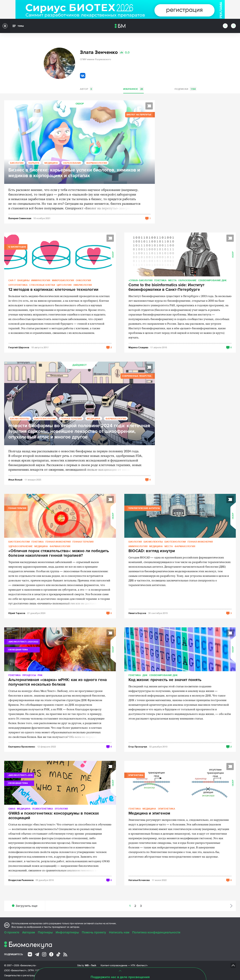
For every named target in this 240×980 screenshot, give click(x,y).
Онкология (83, 280)
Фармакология (97, 163)
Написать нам (119, 932)
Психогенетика (43, 809)
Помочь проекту (94, 932)
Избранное (133, 89)
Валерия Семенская (20, 218)
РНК (40, 675)
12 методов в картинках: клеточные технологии (53, 290)
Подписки (185, 89)
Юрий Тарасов (17, 613)
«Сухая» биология (141, 280)
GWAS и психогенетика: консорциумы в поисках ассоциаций (54, 816)
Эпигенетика (166, 809)
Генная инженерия (58, 542)
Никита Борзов (137, 613)
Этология (61, 809)
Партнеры (45, 932)
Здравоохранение (21, 546)
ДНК (145, 675)
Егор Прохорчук (138, 747)
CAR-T (12, 280)
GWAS (12, 809)
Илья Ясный (15, 480)
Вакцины (23, 280)
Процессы (29, 675)
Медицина (51, 163)
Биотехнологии (45, 419)
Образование (72, 163)
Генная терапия (71, 419)
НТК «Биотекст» (139, 965)
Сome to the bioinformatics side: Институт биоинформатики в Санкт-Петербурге (166, 287)
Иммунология (41, 280)
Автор (86, 89)
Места (172, 280)
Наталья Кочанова (139, 880)
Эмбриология (83, 285)
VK (83, 76)
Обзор (80, 104)
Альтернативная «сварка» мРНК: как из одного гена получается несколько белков (58, 682)
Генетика (160, 280)
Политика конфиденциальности (156, 932)
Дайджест (80, 365)
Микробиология (63, 280)
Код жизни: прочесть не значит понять (165, 680)
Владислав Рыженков (21, 880)
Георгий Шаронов (19, 347)
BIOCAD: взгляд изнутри (152, 551)
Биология (17, 163)
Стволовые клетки (42, 285)
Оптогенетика (18, 285)
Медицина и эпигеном (149, 813)
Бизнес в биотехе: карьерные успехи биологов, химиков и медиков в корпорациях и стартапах (74, 173)
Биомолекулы (20, 419)
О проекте (12, 932)
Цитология (64, 285)
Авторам (29, 932)
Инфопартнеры (67, 932)
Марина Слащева (138, 347)
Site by (87, 965)
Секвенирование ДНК (212, 280)
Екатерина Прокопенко (22, 747)
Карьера (34, 163)
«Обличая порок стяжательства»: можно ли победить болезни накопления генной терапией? (59, 553)
